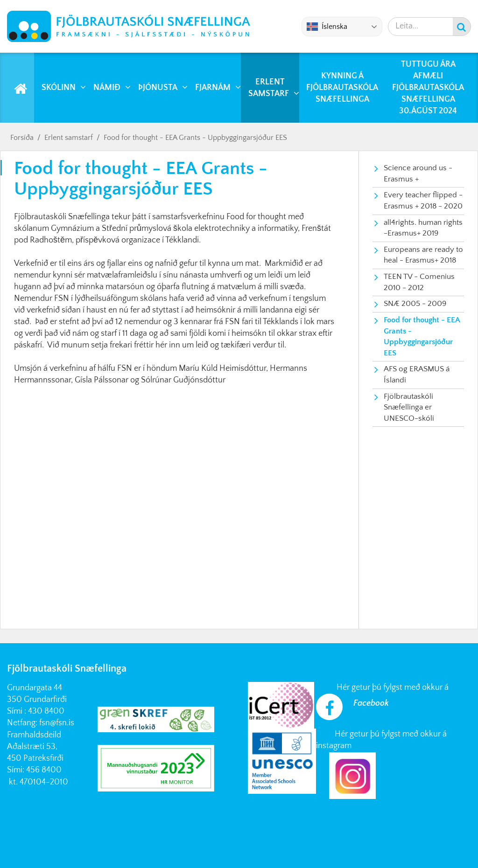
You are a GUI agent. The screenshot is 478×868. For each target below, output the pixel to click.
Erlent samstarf (69, 138)
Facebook (371, 703)
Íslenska (327, 27)
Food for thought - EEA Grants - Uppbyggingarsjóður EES (195, 138)
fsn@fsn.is (57, 723)
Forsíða (22, 138)
